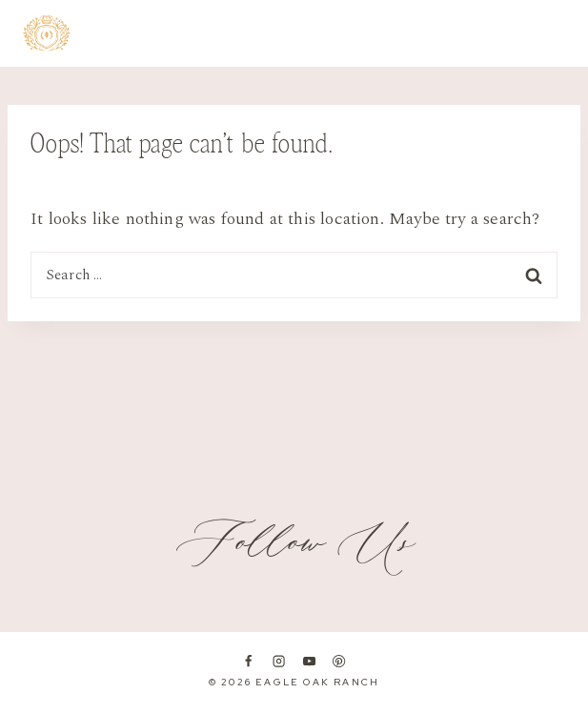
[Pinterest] (339, 662)
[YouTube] (309, 662)
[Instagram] (278, 662)
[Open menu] (555, 34)
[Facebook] (249, 662)
